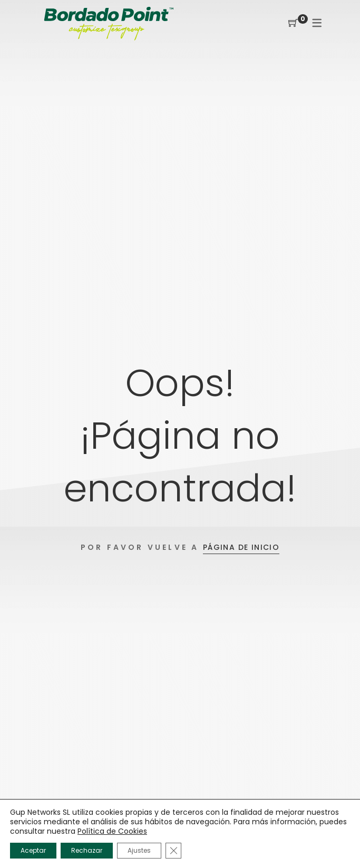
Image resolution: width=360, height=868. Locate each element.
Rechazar (87, 850)
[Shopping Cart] (293, 23)
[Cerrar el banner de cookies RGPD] (173, 851)
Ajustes (139, 850)
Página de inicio (241, 547)
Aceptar (33, 850)
